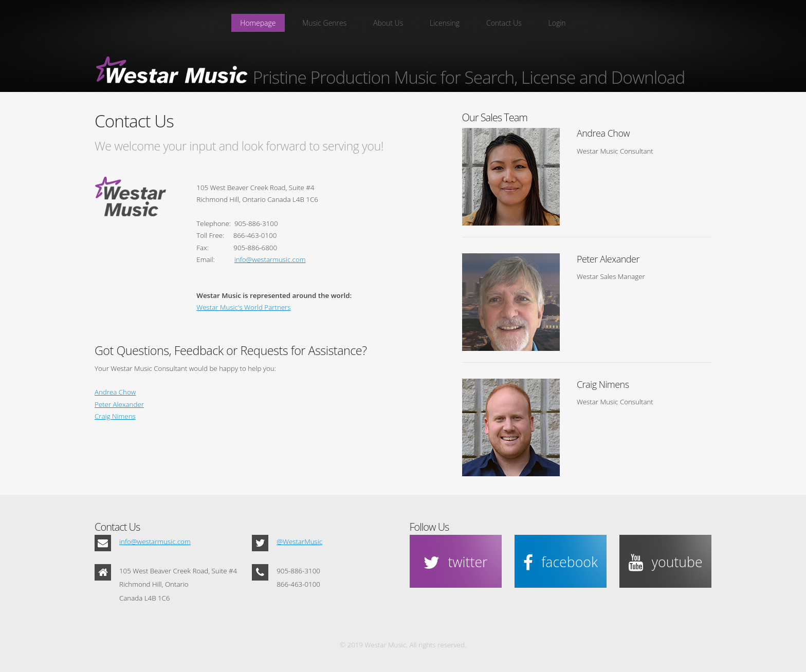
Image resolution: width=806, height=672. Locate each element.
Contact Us (504, 23)
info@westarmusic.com (270, 259)
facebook (569, 562)
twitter (468, 562)
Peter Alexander (119, 404)
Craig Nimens (115, 416)
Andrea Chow (115, 392)
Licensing (445, 23)
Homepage (258, 23)
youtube (677, 562)
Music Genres (324, 23)
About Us (388, 23)
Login (557, 23)
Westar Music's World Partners (243, 307)
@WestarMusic (299, 542)
